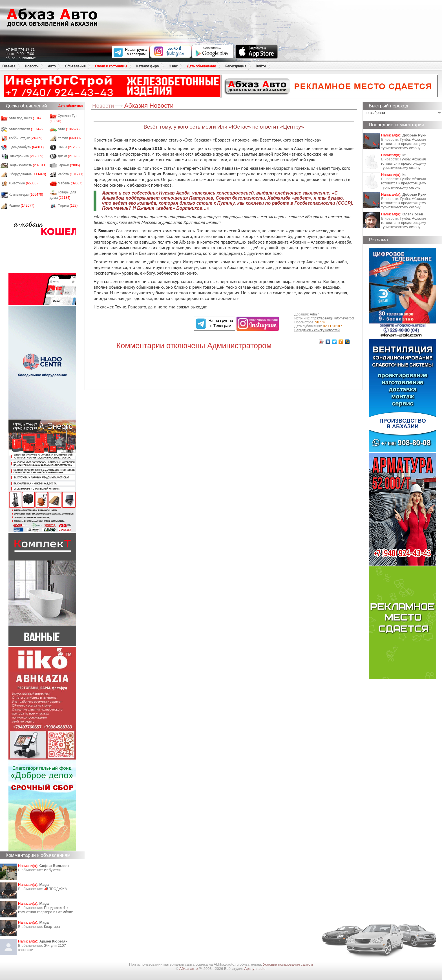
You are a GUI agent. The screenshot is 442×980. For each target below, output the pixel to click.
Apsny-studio (255, 969)
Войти (261, 66)
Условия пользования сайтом (288, 964)
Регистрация (236, 66)
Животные (23, 183)
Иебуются (52, 870)
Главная (9, 66)
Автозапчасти (26, 129)
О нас (173, 66)
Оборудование (27, 174)
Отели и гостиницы (111, 66)
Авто (52, 66)
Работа (71, 174)
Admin (315, 314)
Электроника (26, 156)
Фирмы (68, 206)
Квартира (52, 927)
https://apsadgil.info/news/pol (332, 318)
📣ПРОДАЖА (56, 889)
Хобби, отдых (26, 138)
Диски (69, 156)
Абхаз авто (189, 969)
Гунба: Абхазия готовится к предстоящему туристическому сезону (404, 144)
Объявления (75, 66)
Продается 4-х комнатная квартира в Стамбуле (46, 910)
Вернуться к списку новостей (317, 330)
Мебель (70, 183)
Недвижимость (28, 165)
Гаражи (69, 165)
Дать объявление (201, 66)
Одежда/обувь (26, 147)
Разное (22, 206)
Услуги (69, 138)
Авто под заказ (25, 118)
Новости (32, 66)
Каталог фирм (148, 66)
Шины (69, 147)
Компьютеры (26, 195)
